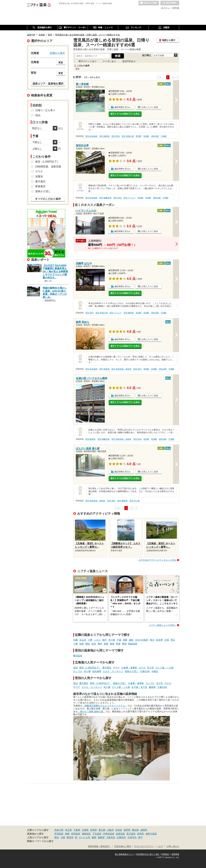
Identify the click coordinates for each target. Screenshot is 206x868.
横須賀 (70, 837)
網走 (88, 644)
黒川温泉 (131, 834)
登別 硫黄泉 (104, 136)
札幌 (75, 640)
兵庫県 (85, 830)
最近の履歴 (170, 3)
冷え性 (150, 668)
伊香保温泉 (109, 834)
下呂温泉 (97, 834)
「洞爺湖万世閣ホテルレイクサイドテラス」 (105, 706)
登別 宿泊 (115, 136)
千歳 (119, 640)
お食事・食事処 (129, 668)
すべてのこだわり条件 (48, 199)
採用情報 (175, 854)
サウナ (116, 668)
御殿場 (101, 837)
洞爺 (125, 640)
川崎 (63, 837)
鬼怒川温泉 (151, 834)
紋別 (94, 644)
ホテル (142, 668)
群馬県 (94, 830)
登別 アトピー (130, 198)
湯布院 (140, 834)
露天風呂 (107, 668)
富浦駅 (146, 136)
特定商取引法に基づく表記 (148, 854)
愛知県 (135, 830)
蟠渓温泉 (78, 656)
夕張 (167, 640)
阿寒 (118, 644)
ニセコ (97, 640)
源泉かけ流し (131, 671)
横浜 (57, 837)
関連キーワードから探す (40, 841)
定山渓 (83, 640)
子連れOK (145, 671)
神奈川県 (59, 830)
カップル (78, 671)
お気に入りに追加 (150, 107)
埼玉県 (68, 830)
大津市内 (132, 837)
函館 (131, 640)
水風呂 (155, 671)
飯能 (94, 837)
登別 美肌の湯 (128, 136)
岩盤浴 (39, 176)
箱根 (67, 834)
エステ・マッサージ (113, 671)
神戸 (140, 837)
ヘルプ (160, 846)
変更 (61, 63)
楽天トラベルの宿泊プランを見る (125, 114)
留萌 (106, 644)
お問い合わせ (173, 846)
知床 (82, 644)
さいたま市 (84, 837)
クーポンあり (109, 61)
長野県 (127, 830)
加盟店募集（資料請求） (99, 846)
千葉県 (77, 830)
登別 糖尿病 (129, 313)
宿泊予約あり (129, 61)
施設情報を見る (122, 107)
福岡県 (144, 830)
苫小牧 (112, 640)
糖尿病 (152, 687)
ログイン (165, 8)
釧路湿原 (133, 644)
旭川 (152, 640)
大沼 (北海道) (142, 640)
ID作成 (176, 8)
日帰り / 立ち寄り (45, 110)
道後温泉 (120, 834)
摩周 (124, 644)
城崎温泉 (86, 834)
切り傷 (87, 671)
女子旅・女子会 (139, 687)
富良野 (159, 640)
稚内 (100, 644)
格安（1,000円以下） (90, 668)
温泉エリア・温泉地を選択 (48, 84)
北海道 (119, 830)
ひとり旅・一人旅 (164, 668)
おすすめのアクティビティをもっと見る (157, 560)
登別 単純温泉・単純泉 (121, 369)
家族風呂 (40, 186)
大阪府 (110, 830)
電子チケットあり (88, 61)
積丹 (104, 640)
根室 (112, 644)
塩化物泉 (97, 671)
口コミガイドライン (144, 846)
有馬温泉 (76, 834)
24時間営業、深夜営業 (48, 167)
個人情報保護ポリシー (124, 854)
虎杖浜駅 (155, 136)
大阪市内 (111, 837)
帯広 (173, 640)
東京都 (102, 830)
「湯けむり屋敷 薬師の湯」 (92, 711)
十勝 (75, 644)
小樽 (90, 640)
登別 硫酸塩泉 (105, 198)
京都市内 (121, 837)
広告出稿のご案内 (123, 846)
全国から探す (57, 53)
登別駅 (139, 136)
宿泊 (75, 668)
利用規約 (165, 854)
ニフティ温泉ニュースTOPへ (162, 625)
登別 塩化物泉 (91, 136)
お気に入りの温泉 (149, 3)
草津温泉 (59, 834)
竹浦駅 (164, 136)
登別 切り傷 (134, 501)
